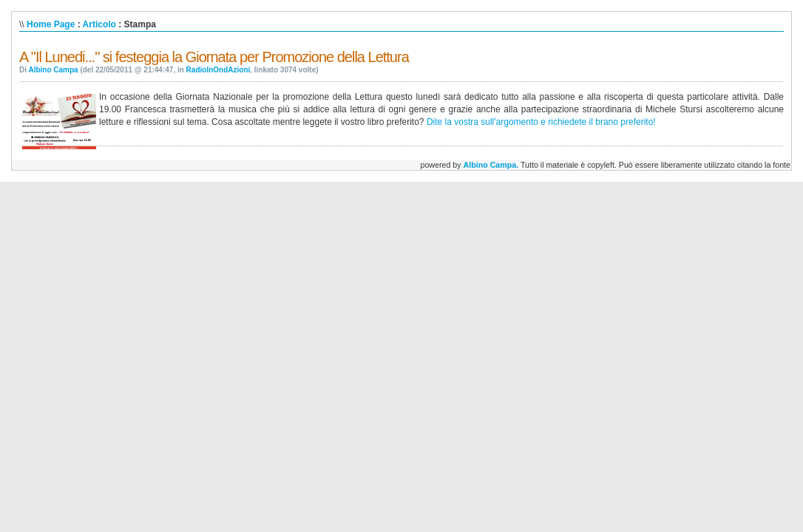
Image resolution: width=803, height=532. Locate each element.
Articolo (99, 24)
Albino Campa (53, 70)
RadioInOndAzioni (218, 70)
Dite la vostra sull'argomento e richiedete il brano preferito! (541, 122)
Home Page (51, 24)
